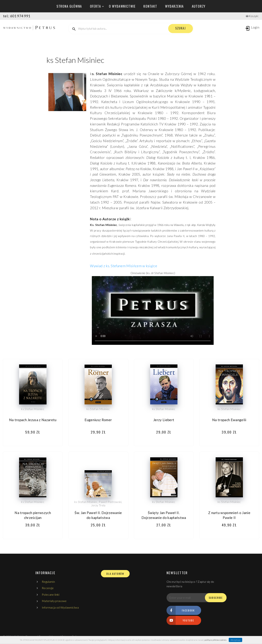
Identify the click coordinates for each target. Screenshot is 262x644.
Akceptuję (235, 640)
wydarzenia (174, 6)
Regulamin (48, 582)
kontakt (150, 6)
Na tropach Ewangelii (229, 420)
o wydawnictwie (122, 6)
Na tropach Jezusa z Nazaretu (33, 420)
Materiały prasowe (54, 601)
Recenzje (48, 588)
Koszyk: (254, 16)
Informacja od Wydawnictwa (60, 607)
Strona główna (69, 6)
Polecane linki (51, 594)
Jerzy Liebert (164, 420)
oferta (96, 6)
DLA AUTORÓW (115, 574)
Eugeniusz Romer (98, 420)
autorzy (199, 6)
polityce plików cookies (215, 640)
